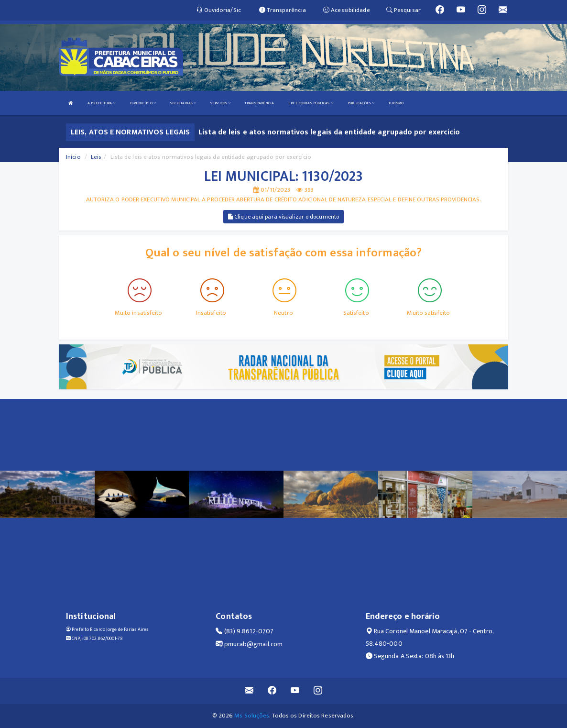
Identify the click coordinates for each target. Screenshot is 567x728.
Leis (96, 157)
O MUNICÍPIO (143, 103)
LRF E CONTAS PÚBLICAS (311, 103)
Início (73, 157)
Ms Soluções (252, 716)
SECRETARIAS (183, 103)
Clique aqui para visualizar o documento (283, 217)
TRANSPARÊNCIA (259, 103)
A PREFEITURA (101, 103)
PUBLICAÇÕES (361, 103)
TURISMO (396, 103)
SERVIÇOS (220, 103)
